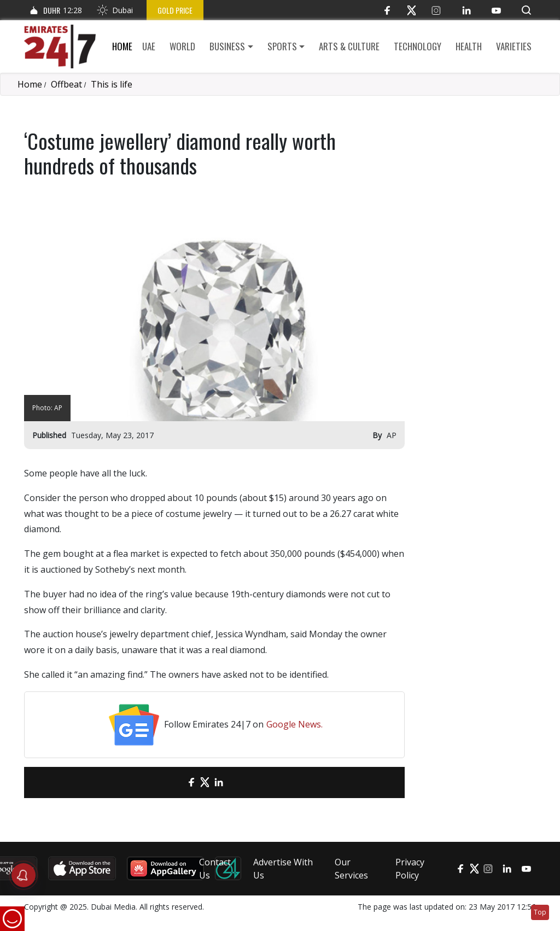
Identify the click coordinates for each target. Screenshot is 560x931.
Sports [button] (282, 46)
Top (540, 912)
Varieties (514, 46)
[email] (172, 782)
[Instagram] (436, 10)
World (182, 46)
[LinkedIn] (466, 10)
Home (122, 46)
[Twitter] (412, 10)
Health (469, 46)
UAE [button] (149, 46)
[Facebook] (387, 10)
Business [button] (227, 46)
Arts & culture (349, 46)
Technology (418, 46)
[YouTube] (496, 10)
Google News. (294, 724)
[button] (526, 10)
